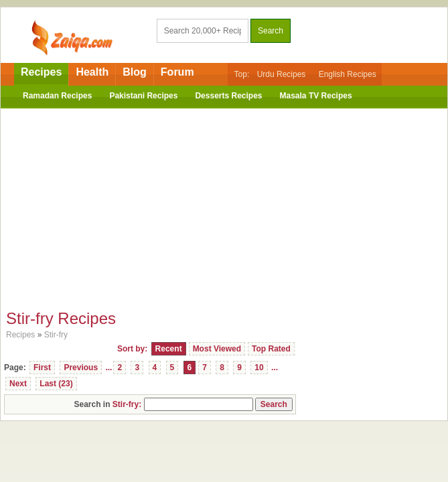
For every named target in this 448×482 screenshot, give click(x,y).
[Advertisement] (224, 206)
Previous (81, 368)
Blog (135, 72)
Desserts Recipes (228, 96)
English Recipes (348, 74)
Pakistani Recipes (143, 96)
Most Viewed (217, 349)
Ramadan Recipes (57, 96)
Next (18, 384)
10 (259, 368)
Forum (177, 72)
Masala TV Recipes (316, 96)
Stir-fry (56, 335)
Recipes (41, 72)
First (42, 368)
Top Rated (271, 349)
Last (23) (56, 384)
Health (92, 72)
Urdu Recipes (282, 74)
